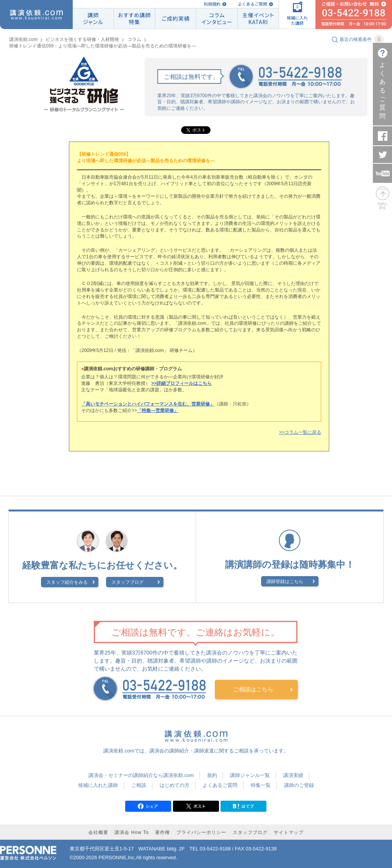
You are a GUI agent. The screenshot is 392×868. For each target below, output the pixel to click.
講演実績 (293, 775)
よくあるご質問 (252, 4)
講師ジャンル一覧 (250, 775)
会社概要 (98, 832)
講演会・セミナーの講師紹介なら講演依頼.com (141, 775)
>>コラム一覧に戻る (300, 432)
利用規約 (212, 4)
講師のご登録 (299, 785)
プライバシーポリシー (201, 832)
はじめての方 (175, 785)
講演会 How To (131, 832)
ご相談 (139, 785)
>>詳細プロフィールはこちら (181, 383)
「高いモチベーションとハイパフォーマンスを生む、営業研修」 (148, 404)
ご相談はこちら (253, 689)
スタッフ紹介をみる (67, 582)
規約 (212, 775)
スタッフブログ (127, 582)
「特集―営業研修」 (158, 410)
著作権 (163, 832)
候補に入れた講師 (98, 785)
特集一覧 (261, 785)
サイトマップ (289, 832)
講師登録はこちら (285, 581)
